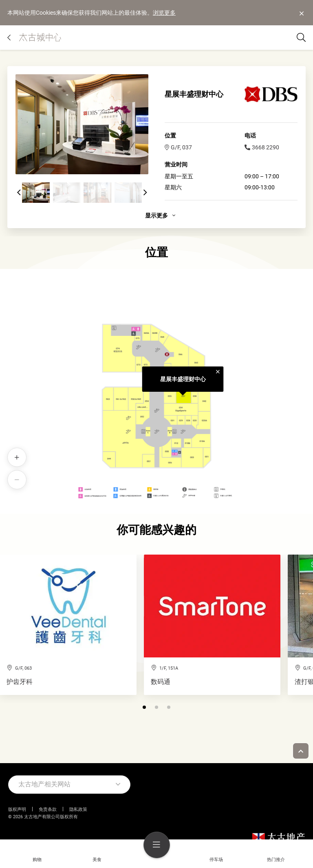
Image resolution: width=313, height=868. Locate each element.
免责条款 (48, 809)
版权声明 (17, 809)
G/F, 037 (178, 147)
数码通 (161, 682)
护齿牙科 (20, 682)
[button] (19, 193)
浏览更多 (164, 13)
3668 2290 (262, 147)
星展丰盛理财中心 (183, 379)
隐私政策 (78, 809)
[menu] (157, 845)
